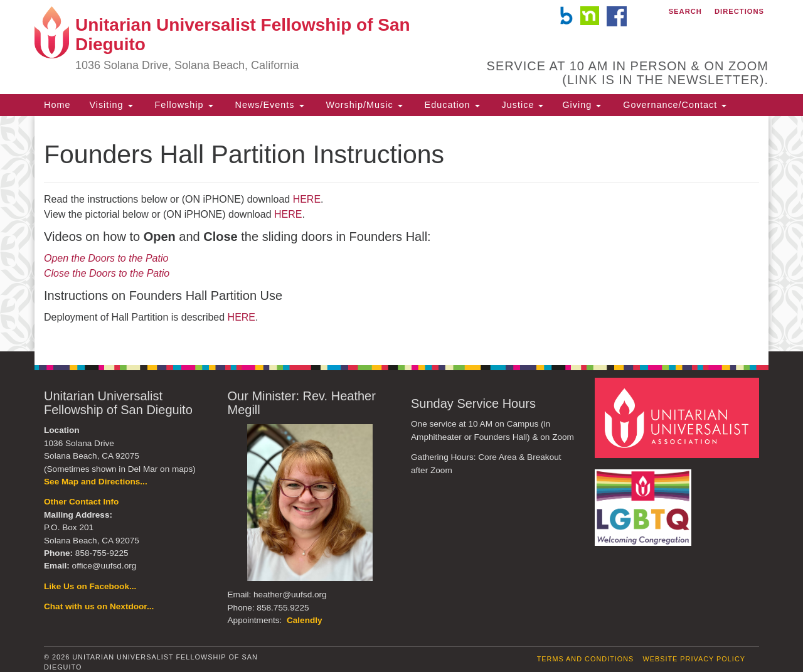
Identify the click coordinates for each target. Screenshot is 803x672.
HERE (307, 199)
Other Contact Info (81, 502)
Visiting (111, 105)
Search (685, 11)
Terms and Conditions (586, 659)
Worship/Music (363, 105)
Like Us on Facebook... (90, 586)
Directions (739, 11)
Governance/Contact (673, 105)
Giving (582, 105)
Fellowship (183, 105)
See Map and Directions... (96, 482)
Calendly (305, 620)
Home (57, 105)
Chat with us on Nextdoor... (99, 606)
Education (451, 105)
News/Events (268, 105)
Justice (521, 105)
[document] (401, 234)
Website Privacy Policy (694, 659)
